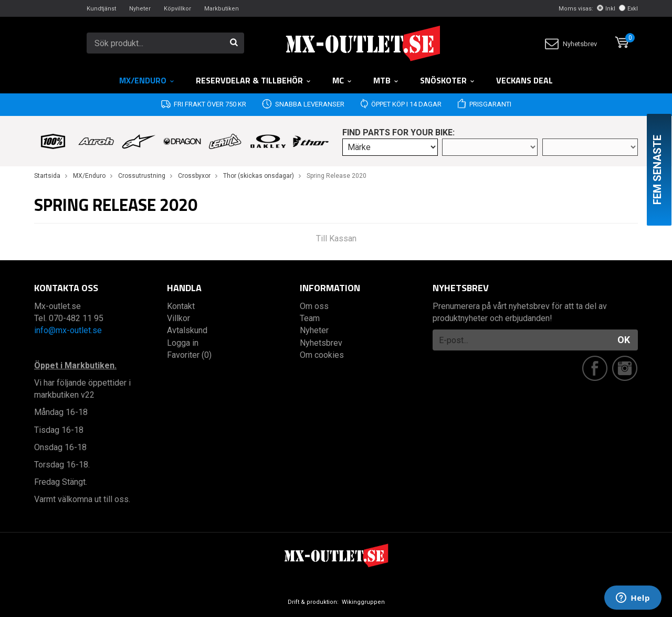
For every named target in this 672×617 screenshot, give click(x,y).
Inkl (606, 9)
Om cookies (322, 355)
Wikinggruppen (363, 602)
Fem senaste (657, 170)
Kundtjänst (101, 9)
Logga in (183, 343)
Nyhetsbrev (571, 44)
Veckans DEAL (524, 80)
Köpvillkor (177, 9)
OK (624, 340)
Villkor (178, 318)
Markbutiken (222, 9)
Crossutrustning (142, 176)
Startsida (47, 176)
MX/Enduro (147, 80)
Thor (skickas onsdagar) (259, 176)
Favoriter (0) (189, 355)
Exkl (628, 9)
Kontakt (181, 306)
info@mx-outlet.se (68, 330)
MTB (386, 80)
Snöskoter (448, 80)
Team (310, 318)
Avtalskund (187, 330)
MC (342, 80)
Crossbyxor (194, 176)
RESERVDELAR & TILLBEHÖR (254, 80)
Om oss (314, 306)
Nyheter (140, 9)
